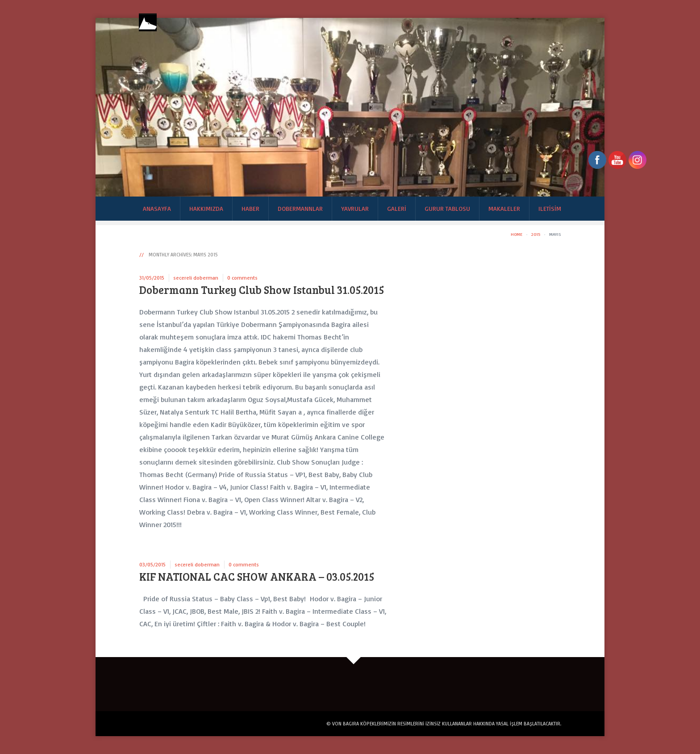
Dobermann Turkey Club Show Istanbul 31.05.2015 (262, 290)
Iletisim (550, 208)
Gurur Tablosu (447, 208)
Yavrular (355, 208)
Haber (250, 208)
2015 (536, 234)
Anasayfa (157, 208)
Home (517, 234)
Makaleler (504, 208)
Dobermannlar (300, 208)
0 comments (242, 278)
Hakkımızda (206, 208)
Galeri (397, 208)
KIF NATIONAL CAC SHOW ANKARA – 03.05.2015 (257, 576)
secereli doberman (196, 278)
